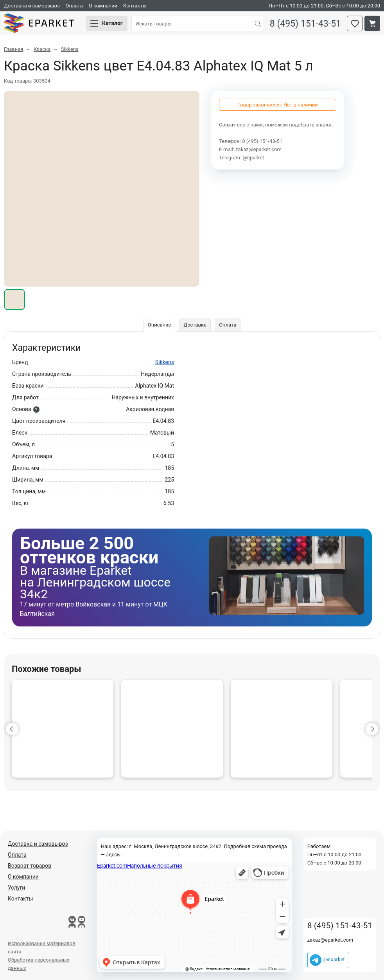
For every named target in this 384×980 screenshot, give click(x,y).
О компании (103, 6)
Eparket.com (39, 23)
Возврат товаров (30, 866)
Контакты (135, 6)
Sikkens (165, 362)
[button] (12, 729)
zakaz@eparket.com (258, 149)
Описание (160, 325)
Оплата (74, 6)
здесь (113, 855)
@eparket (253, 158)
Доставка (195, 325)
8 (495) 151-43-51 (305, 24)
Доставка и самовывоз (32, 6)
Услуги (16, 888)
